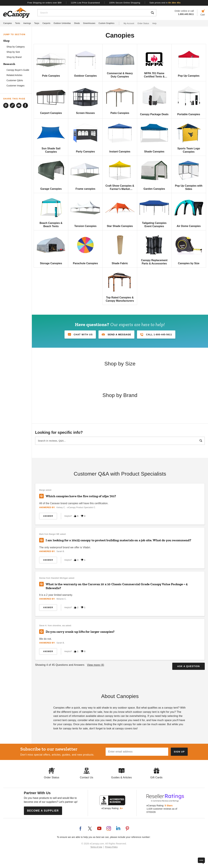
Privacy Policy (111, 847)
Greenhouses (89, 23)
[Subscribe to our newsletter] (179, 752)
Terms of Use (96, 847)
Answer (48, 516)
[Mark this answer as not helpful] (82, 516)
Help (154, 23)
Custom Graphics (107, 23)
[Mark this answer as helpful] (75, 516)
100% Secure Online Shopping (125, 3)
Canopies (8, 23)
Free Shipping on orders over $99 (45, 3)
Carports (46, 23)
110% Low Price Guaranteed (85, 3)
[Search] (93, 13)
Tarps (37, 23)
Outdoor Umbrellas (62, 23)
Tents (18, 23)
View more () (96, 665)
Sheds (77, 23)
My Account (129, 23)
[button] (116, 335)
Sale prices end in (165, 3)
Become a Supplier (43, 811)
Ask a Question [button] (188, 666)
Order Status (143, 23)
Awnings (27, 23)
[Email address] (137, 752)
